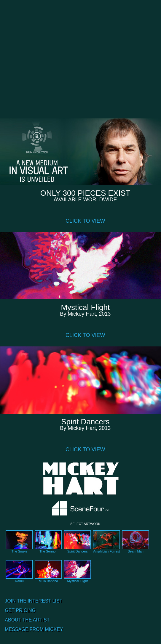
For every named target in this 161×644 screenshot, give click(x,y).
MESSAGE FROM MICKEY (34, 629)
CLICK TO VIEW (85, 221)
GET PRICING (20, 610)
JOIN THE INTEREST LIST (34, 601)
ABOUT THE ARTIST (27, 620)
